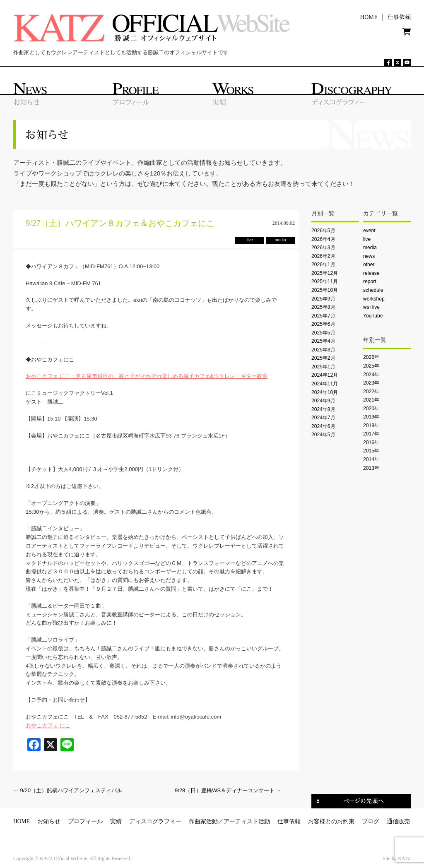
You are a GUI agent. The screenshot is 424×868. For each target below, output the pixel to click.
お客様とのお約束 (331, 821)
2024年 (371, 375)
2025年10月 (325, 290)
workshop (374, 299)
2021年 (371, 400)
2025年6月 (323, 324)
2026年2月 (323, 256)
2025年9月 (323, 299)
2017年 (371, 434)
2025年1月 (323, 367)
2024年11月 (325, 384)
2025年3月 (323, 350)
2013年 (371, 468)
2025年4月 (323, 341)
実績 (116, 821)
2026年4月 (323, 239)
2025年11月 (325, 281)
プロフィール (85, 821)
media (370, 248)
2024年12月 (325, 375)
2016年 (371, 442)
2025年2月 (323, 358)
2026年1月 (323, 264)
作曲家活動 (203, 821)
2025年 (371, 366)
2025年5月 (323, 333)
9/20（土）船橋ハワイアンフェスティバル (68, 790)
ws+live (371, 307)
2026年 (371, 357)
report (370, 281)
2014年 (371, 459)
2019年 (371, 417)
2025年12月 (325, 273)
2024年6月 (323, 426)
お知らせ (49, 821)
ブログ (371, 821)
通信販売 (398, 821)
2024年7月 (323, 418)
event (369, 231)
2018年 (371, 426)
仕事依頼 (289, 821)
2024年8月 (323, 409)
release (371, 273)
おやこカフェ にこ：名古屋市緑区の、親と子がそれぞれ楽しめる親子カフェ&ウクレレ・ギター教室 (147, 376)
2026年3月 (323, 248)
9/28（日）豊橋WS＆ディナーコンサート (228, 790)
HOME (22, 821)
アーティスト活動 (247, 821)
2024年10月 (325, 392)
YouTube (373, 316)
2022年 (371, 392)
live (367, 239)
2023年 (371, 383)
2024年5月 (323, 435)
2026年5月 (323, 231)
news (369, 256)
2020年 (371, 409)
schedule (373, 290)
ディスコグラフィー (155, 821)
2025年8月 (323, 307)
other (369, 264)
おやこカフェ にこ (48, 725)
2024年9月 (323, 401)
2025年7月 (323, 316)
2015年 (371, 451)
